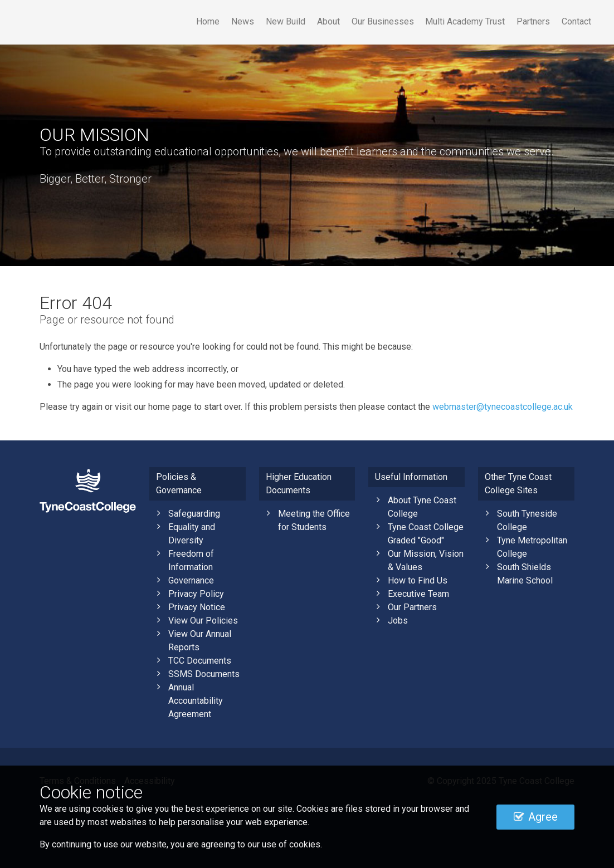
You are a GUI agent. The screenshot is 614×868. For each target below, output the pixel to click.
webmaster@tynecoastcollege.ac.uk (503, 407)
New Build (286, 21)
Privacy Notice (197, 607)
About (328, 21)
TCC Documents (200, 661)
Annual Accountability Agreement (196, 701)
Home (208, 21)
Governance (191, 580)
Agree (536, 817)
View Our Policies (203, 621)
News (243, 21)
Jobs (398, 621)
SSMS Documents (204, 674)
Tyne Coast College (115, 22)
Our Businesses (383, 21)
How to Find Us (418, 580)
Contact (576, 21)
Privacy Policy (196, 594)
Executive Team (418, 594)
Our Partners (412, 607)
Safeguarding (194, 514)
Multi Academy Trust (465, 21)
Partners (533, 21)
